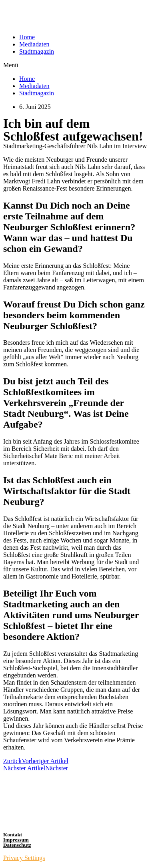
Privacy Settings (24, 858)
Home (27, 37)
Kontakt (13, 835)
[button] (75, 65)
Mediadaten (34, 44)
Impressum (16, 840)
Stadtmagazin (37, 51)
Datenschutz (17, 845)
